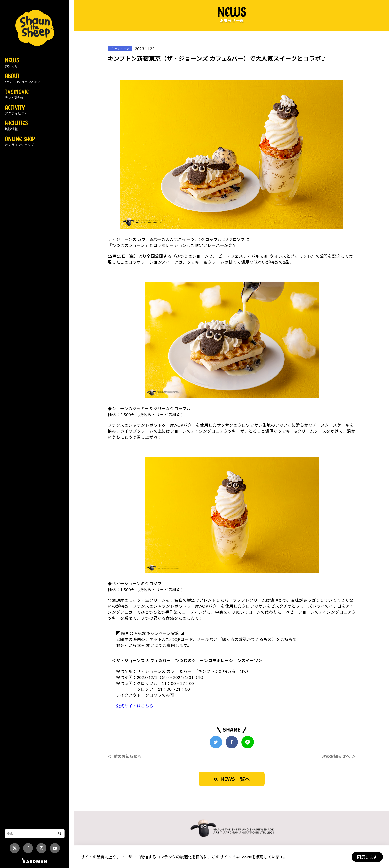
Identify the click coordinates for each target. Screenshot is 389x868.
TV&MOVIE (17, 94)
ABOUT (23, 79)
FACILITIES (16, 126)
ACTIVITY (16, 110)
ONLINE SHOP (20, 142)
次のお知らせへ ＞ (339, 756)
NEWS (12, 63)
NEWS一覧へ (232, 779)
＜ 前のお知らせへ (125, 756)
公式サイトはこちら (135, 706)
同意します (367, 857)
